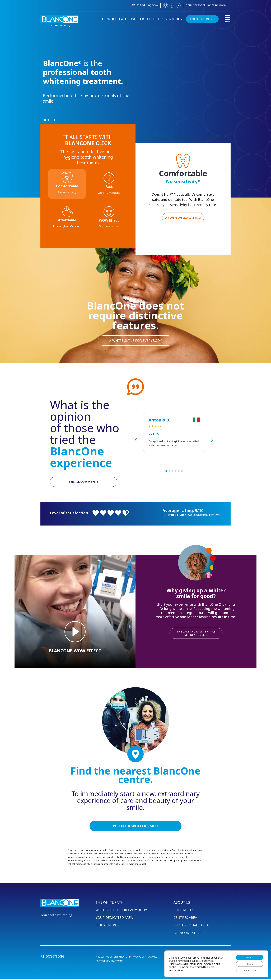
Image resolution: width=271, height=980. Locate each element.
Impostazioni (248, 970)
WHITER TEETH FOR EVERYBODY (157, 19)
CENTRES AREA (186, 919)
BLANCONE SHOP (188, 934)
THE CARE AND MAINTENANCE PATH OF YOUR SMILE (196, 634)
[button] (166, 471)
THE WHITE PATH (114, 19)
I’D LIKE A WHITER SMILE (136, 827)
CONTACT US (184, 911)
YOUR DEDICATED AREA (115, 919)
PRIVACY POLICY (137, 958)
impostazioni (176, 969)
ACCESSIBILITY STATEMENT (109, 962)
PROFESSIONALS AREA (191, 927)
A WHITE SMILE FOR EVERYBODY (135, 340)
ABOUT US (182, 904)
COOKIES (153, 958)
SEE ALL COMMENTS (84, 482)
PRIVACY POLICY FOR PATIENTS (111, 958)
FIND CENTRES (200, 19)
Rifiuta (248, 963)
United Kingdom (147, 5)
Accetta (248, 956)
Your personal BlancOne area (206, 5)
